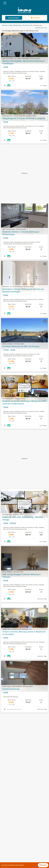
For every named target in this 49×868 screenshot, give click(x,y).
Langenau (5, 834)
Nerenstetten (6, 846)
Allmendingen (6, 825)
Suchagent (35, 18)
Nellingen (5, 842)
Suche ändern (14, 18)
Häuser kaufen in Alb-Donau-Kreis (13, 801)
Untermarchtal (6, 850)
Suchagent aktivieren (24, 716)
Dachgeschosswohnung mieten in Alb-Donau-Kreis (19, 809)
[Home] (24, 11)
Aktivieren (43, 865)
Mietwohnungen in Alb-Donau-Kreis (13, 796)
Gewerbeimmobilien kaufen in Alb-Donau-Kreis (17, 805)
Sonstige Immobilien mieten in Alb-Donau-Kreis (17, 813)
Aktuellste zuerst (40, 28)
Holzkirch (5, 829)
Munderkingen (6, 838)
